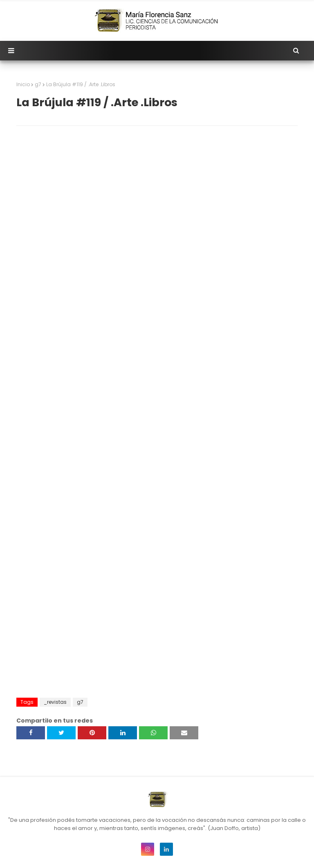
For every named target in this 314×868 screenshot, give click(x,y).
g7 (38, 84)
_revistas (55, 702)
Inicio (23, 84)
